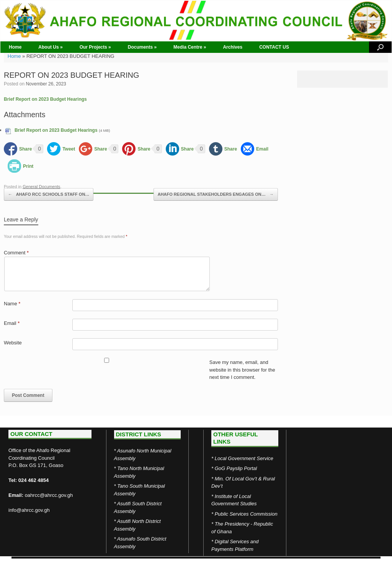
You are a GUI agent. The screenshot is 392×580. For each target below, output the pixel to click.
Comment (16, 253)
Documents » (142, 47)
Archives (233, 47)
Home (15, 47)
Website (13, 343)
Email (12, 323)
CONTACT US (274, 47)
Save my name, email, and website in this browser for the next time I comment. (242, 370)
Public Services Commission (246, 514)
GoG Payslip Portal (236, 468)
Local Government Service (244, 458)
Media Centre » (190, 47)
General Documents (41, 187)
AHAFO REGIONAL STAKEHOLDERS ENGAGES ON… (216, 195)
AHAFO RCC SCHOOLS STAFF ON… (49, 195)
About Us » (50, 47)
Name (12, 304)
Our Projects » (95, 47)
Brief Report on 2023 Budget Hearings (45, 99)
